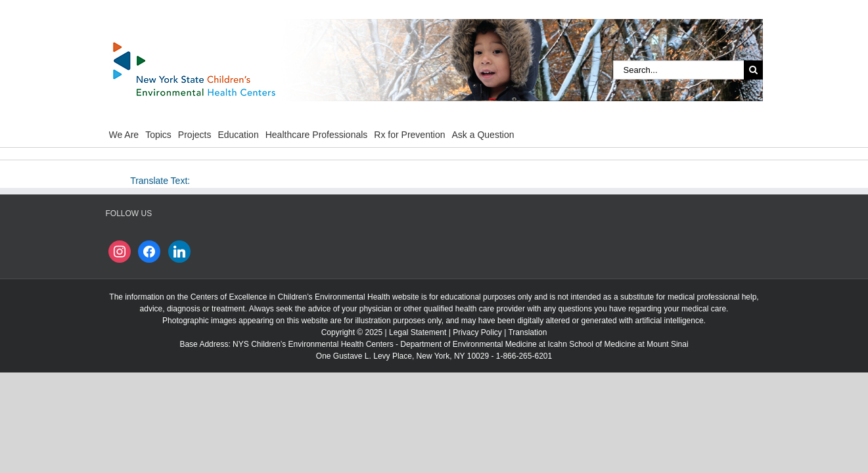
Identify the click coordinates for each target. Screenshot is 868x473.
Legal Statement (418, 332)
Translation (527, 332)
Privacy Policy (477, 332)
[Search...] (678, 70)
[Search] (753, 70)
